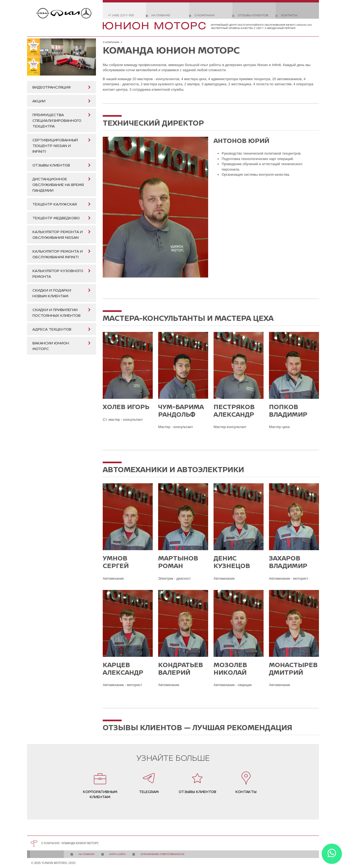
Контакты (289, 15)
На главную (161, 15)
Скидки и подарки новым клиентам (52, 293)
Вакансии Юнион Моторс (51, 346)
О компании (205, 15)
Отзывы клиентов (253, 15)
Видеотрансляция (51, 87)
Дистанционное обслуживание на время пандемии (58, 185)
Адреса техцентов (52, 329)
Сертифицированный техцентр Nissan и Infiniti (55, 146)
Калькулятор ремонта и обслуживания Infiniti (58, 254)
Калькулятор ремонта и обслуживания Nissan (58, 234)
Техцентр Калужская (55, 204)
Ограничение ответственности (162, 854)
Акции (39, 101)
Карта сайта (118, 854)
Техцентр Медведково (56, 218)
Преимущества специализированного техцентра (57, 120)
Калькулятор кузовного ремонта (58, 273)
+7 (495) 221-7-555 (121, 15)
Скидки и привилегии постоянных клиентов (56, 312)
